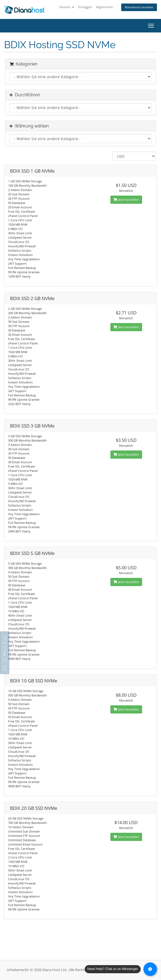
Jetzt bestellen (126, 200)
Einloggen (85, 7)
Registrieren (105, 7)
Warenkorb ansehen (139, 7)
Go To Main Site (5, 653)
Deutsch (67, 7)
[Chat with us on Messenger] (150, 969)
